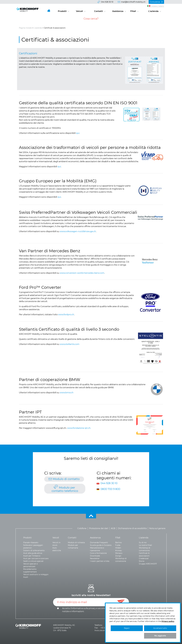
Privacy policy (168, 621)
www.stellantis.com (70, 344)
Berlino (118, 543)
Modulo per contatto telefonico (65, 489)
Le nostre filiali (145, 545)
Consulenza (155, 2)
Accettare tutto (160, 628)
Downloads (95, 556)
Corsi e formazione (98, 553)
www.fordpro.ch (66, 315)
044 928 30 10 (107, 2)
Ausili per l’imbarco (32, 556)
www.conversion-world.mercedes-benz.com (82, 273)
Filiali (133, 11)
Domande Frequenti (99, 543)
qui (78, 133)
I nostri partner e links (100, 561)
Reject (127, 628)
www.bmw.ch (67, 393)
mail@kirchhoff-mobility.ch (133, 2)
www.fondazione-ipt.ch (79, 428)
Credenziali (144, 558)
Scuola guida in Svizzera (101, 545)
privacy (92, 608)
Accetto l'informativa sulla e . (91, 610)
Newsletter (95, 558)
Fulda (118, 545)
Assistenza (118, 11)
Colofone (82, 529)
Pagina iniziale (25, 28)
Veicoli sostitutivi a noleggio (36, 574)
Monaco (119, 553)
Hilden (118, 548)
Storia (142, 561)
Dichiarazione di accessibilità (132, 529)
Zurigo (118, 556)
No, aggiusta (160, 636)
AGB (113, 529)
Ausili (26, 577)
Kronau (118, 550)
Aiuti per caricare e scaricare (36, 558)
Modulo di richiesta (76, 543)
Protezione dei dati (99, 529)
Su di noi (143, 543)
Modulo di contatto (66, 479)
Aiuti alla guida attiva (33, 553)
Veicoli (79, 11)
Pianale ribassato (31, 543)
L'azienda (153, 11)
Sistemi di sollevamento (34, 550)
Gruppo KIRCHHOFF (148, 564)
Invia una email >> (103, 630)
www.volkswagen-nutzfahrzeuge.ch (78, 231)
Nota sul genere (157, 529)
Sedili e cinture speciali (33, 561)
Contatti (99, 11)
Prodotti (62, 11)
